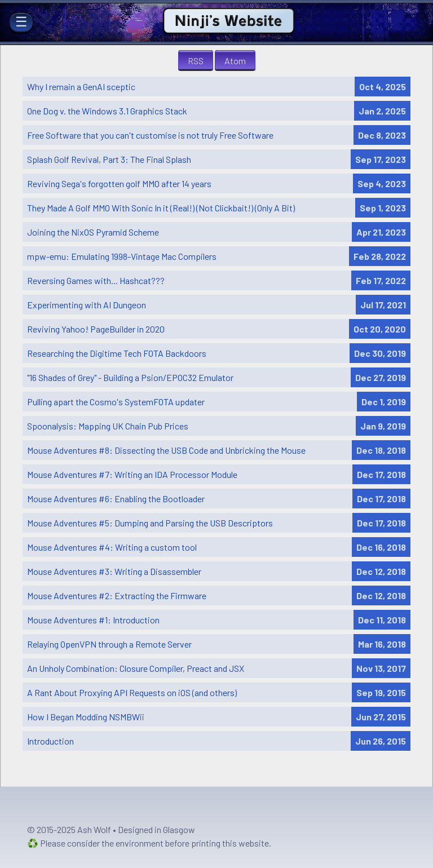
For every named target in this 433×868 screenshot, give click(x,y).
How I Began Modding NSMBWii (86, 717)
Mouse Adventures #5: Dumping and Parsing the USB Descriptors (150, 523)
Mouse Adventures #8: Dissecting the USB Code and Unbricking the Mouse (166, 450)
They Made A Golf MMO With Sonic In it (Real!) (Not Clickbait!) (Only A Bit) (161, 208)
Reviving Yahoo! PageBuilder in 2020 (96, 329)
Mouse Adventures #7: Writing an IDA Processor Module (132, 474)
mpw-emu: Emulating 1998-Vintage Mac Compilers (122, 256)
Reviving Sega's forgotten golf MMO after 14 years (119, 183)
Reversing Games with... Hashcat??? (96, 280)
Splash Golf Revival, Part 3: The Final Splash (109, 159)
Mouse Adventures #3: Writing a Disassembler (114, 571)
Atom (235, 61)
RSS (196, 61)
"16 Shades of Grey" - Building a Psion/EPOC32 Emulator (130, 377)
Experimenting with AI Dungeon (87, 305)
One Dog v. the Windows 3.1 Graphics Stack (107, 111)
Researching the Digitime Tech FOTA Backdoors (117, 353)
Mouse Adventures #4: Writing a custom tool (112, 547)
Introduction (50, 741)
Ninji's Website (229, 13)
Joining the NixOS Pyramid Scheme (93, 232)
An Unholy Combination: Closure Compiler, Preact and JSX (136, 668)
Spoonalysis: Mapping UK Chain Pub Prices (108, 426)
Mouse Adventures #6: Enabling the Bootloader (116, 499)
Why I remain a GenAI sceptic (81, 87)
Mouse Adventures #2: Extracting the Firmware (117, 595)
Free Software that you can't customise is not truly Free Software (150, 135)
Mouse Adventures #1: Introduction (93, 620)
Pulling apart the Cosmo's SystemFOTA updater (116, 402)
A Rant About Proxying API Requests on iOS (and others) (132, 692)
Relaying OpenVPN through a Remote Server (109, 644)
